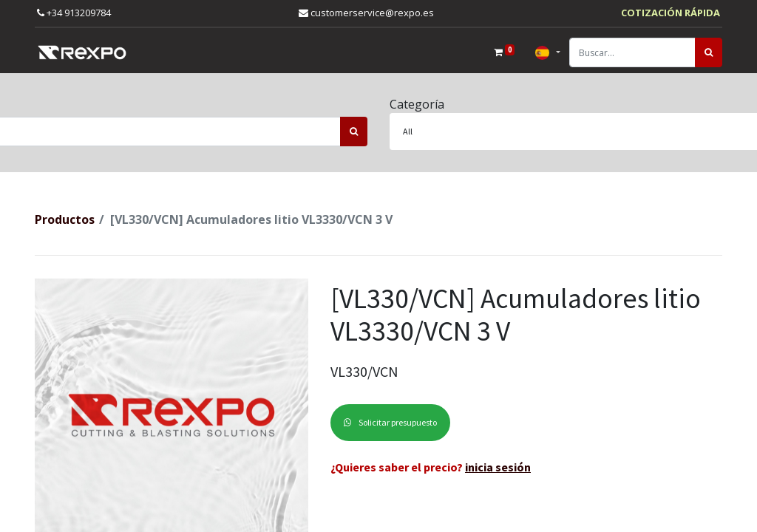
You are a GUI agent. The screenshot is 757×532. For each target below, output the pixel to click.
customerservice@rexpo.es (366, 13)
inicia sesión (498, 467)
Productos (65, 219)
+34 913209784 (74, 13)
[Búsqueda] (709, 52)
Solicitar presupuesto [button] (390, 422)
